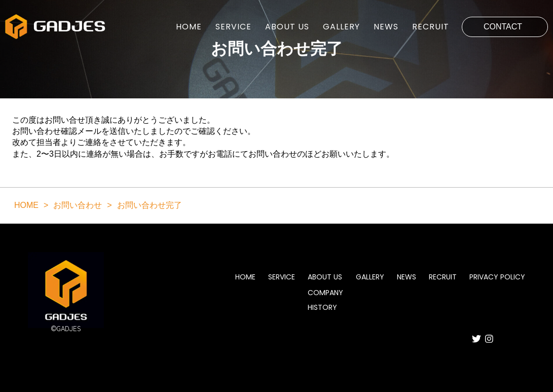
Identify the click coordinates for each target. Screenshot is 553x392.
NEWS (386, 27)
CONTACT (503, 27)
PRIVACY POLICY (497, 277)
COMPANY (325, 293)
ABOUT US (287, 27)
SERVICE (233, 27)
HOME (189, 27)
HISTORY (322, 307)
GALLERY (341, 27)
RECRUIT (431, 27)
